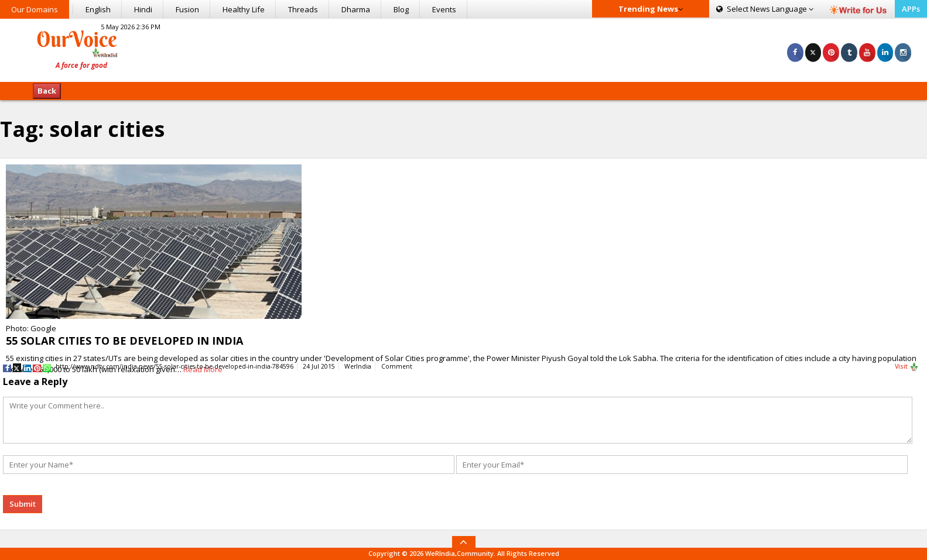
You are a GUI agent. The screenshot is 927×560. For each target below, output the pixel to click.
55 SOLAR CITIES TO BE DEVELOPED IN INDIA (124, 341)
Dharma (356, 9)
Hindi (143, 9)
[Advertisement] (463, 49)
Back (47, 91)
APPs (911, 9)
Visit (907, 367)
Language (765, 9)
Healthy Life (244, 9)
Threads (303, 9)
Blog (401, 9)
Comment (397, 366)
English (98, 9)
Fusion (187, 9)
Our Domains (35, 9)
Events (444, 9)
